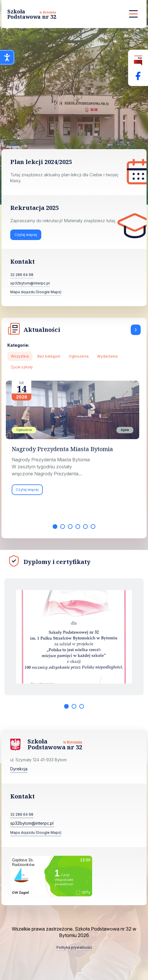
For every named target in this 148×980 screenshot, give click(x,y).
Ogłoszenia (79, 356)
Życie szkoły (22, 367)
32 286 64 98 (22, 275)
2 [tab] (63, 527)
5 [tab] (85, 527)
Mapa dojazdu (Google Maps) (36, 292)
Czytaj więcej (26, 235)
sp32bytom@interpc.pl (30, 283)
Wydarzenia (107, 356)
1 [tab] (55, 527)
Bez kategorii (49, 356)
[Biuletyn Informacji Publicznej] (138, 61)
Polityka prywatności (74, 947)
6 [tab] (93, 527)
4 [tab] (78, 527)
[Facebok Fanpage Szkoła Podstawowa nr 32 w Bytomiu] (138, 76)
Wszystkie (20, 356)
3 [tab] (70, 527)
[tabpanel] (74, 441)
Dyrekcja (19, 769)
